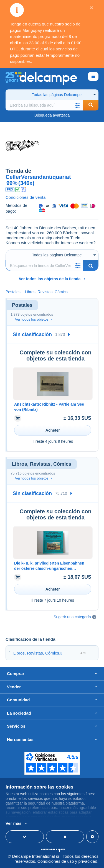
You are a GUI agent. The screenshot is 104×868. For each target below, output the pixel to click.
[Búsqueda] (44, 266)
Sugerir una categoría (72, 617)
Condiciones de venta (26, 197)
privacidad (88, 861)
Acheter (53, 430)
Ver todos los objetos (34, 319)
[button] (77, 105)
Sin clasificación (32, 334)
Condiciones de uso (56, 861)
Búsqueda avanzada (52, 115)
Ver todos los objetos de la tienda (52, 279)
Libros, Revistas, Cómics (36, 653)
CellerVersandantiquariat (38, 177)
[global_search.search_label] (44, 105)
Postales (13, 292)
